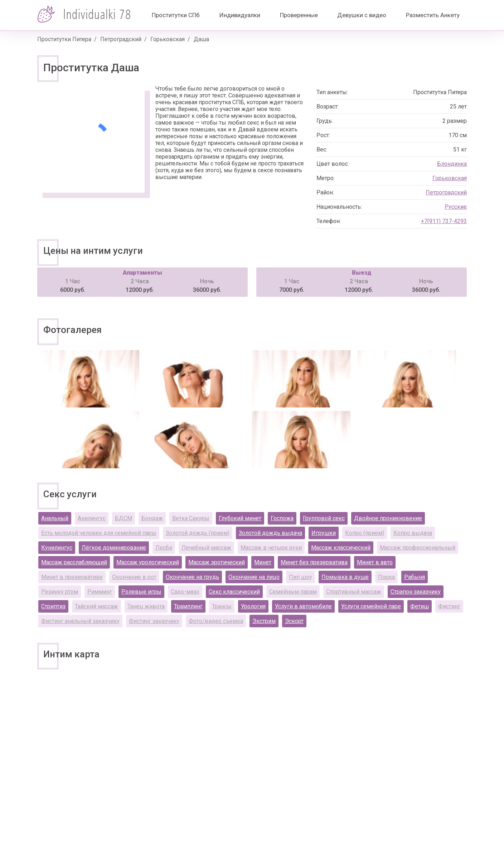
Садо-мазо (185, 592)
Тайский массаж (96, 606)
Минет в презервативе (72, 577)
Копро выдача (413, 533)
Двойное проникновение (388, 518)
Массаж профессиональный (418, 548)
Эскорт (294, 621)
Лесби (164, 548)
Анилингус (92, 518)
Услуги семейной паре (371, 606)
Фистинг (449, 606)
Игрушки (324, 533)
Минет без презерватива (314, 562)
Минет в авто (375, 562)
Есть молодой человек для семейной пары (99, 533)
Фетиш (420, 606)
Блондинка (452, 164)
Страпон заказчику (416, 592)
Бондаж (152, 518)
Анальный (55, 518)
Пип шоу (301, 577)
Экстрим (264, 621)
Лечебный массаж (206, 548)
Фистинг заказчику (154, 621)
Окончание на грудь (192, 577)
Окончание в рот (134, 577)
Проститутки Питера (64, 39)
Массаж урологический (148, 562)
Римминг (100, 592)
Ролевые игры (141, 592)
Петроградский (121, 39)
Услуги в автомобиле (303, 606)
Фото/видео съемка (216, 621)
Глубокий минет (240, 518)
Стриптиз (53, 606)
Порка (386, 577)
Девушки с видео (362, 15)
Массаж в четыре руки (271, 548)
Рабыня (415, 577)
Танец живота (146, 606)
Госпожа (282, 518)
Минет (263, 562)
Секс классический (234, 592)
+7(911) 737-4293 (444, 221)
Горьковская (168, 39)
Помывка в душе (345, 577)
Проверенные (299, 15)
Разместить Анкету (433, 15)
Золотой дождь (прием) (198, 533)
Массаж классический (341, 548)
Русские (456, 207)
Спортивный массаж (354, 592)
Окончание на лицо (254, 577)
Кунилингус (57, 548)
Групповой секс (324, 518)
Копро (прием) (365, 533)
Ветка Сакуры (191, 518)
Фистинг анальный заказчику (80, 621)
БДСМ (123, 518)
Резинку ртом (60, 592)
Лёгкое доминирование (114, 548)
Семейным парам (293, 592)
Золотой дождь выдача (270, 533)
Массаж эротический (217, 562)
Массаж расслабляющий (74, 562)
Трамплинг (188, 606)
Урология (253, 606)
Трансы (222, 606)
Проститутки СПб (176, 15)
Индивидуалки (240, 15)
